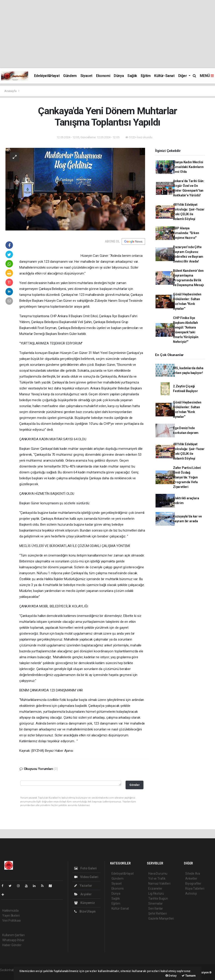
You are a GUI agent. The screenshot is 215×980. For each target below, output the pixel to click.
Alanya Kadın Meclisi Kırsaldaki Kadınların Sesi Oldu (188, 167)
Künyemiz (85, 903)
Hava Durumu (158, 874)
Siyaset (86, 76)
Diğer (183, 76)
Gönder (135, 785)
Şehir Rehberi (158, 913)
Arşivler (83, 894)
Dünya (119, 76)
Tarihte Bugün (158, 898)
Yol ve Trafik (157, 879)
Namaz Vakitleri (159, 883)
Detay (171, 976)
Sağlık (132, 76)
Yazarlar (83, 886)
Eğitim (146, 76)
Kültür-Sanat (164, 76)
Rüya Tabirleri (195, 888)
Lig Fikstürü (156, 893)
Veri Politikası (11, 921)
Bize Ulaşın (85, 911)
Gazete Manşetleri (161, 918)
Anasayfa (11, 91)
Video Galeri (86, 877)
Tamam (189, 976)
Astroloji (191, 893)
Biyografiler (193, 883)
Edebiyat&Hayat (47, 76)
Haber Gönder (12, 945)
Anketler (191, 879)
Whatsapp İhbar (13, 940)
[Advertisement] (107, 34)
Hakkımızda (10, 911)
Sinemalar (155, 903)
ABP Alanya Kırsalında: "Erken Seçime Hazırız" (186, 233)
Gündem (70, 76)
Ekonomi (103, 76)
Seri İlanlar (156, 908)
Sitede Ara (193, 874)
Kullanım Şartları (14, 935)
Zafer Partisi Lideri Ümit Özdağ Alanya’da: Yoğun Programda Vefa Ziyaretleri (187, 477)
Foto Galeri (86, 868)
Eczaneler (155, 888)
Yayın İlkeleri (11, 916)
